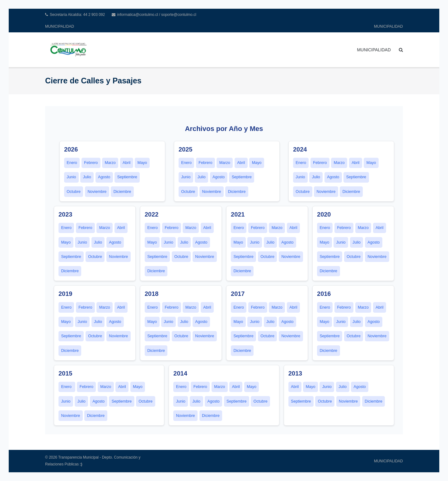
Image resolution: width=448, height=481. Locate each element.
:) (81, 464)
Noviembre (97, 192)
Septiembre (127, 177)
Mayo (142, 163)
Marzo (110, 163)
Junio (71, 177)
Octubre (74, 192)
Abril (126, 163)
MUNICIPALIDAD (60, 26)
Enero (72, 163)
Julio (87, 177)
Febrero (91, 163)
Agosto (104, 177)
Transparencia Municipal (78, 457)
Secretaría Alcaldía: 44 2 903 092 (77, 15)
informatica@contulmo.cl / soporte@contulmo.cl (157, 15)
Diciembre (122, 192)
